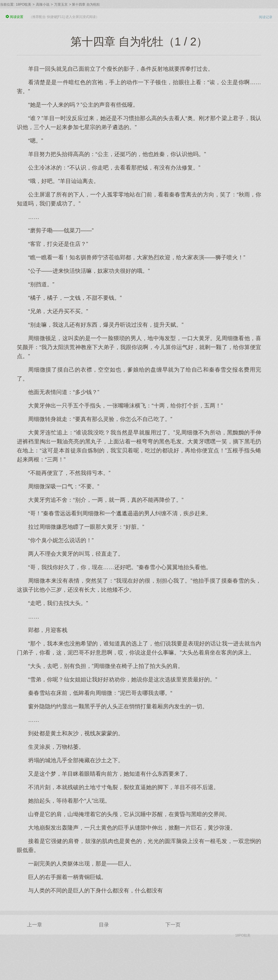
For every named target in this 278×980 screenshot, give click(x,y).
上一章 (35, 925)
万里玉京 (61, 4)
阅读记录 (266, 17)
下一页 (173, 925)
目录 (104, 925)
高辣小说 (43, 4)
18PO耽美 (23, 4)
